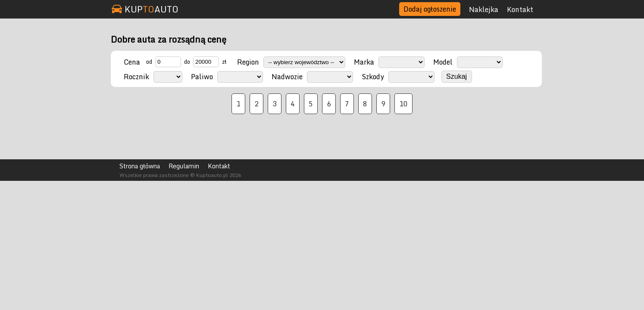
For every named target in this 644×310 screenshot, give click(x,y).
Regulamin (184, 166)
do (187, 62)
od (149, 62)
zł (224, 62)
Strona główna (140, 166)
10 (403, 104)
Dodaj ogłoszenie (430, 9)
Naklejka (484, 9)
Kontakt (520, 9)
